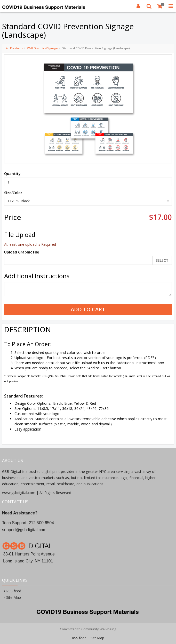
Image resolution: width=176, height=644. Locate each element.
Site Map (14, 597)
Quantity (12, 174)
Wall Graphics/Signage (42, 48)
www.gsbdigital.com (19, 493)
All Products (14, 48)
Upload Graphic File (22, 252)
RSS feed (14, 591)
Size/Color (13, 193)
